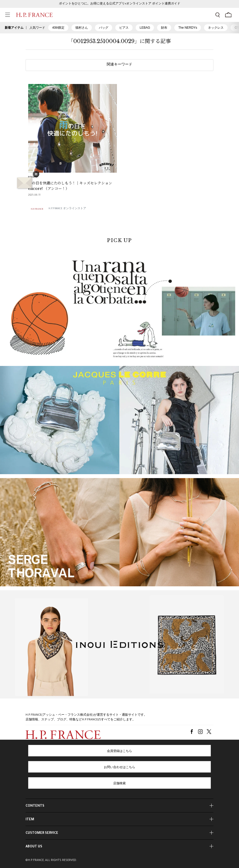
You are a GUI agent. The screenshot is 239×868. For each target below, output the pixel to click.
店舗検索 (120, 784)
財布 (164, 28)
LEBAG (145, 28)
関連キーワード (120, 65)
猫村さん (82, 28)
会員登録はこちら (120, 751)
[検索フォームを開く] (218, 15)
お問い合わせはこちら (120, 768)
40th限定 (58, 28)
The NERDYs (188, 28)
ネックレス (216, 28)
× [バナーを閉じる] (36, 174)
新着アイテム (14, 28)
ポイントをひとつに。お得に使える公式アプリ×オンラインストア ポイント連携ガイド (120, 4)
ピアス (124, 28)
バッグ (104, 28)
